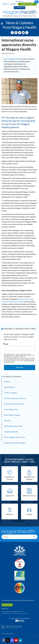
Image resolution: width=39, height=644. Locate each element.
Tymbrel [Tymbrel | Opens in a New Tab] (12, 634)
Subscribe (19, 367)
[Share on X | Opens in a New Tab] (27, 33)
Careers (13, 4)
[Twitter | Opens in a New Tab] (8, 640)
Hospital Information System (14, 404)
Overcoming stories (11, 409)
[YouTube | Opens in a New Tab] (16, 640)
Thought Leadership (11, 432)
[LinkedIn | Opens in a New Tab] (20, 640)
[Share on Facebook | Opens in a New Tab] (12, 33)
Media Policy (16, 600)
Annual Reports (9, 387)
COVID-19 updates (11, 393)
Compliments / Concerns (10, 478)
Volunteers (10, 514)
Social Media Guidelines (28, 600)
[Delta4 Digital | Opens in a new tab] (12, 627)
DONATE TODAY (27, 4)
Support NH (10, 496)
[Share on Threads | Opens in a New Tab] (16, 33)
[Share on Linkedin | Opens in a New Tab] (20, 33)
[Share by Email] (23, 33)
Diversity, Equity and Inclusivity (15, 398)
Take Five (7, 421)
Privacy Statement (7, 600)
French (5, 4)
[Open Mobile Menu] (37, 2)
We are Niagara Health (12, 59)
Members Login (7, 605)
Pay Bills (20, 1)
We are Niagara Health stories (15, 437)
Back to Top (5, 609)
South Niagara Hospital (12, 415)
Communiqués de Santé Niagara (15, 443)
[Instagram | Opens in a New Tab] (12, 640)
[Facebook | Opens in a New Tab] (4, 640)
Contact (20, 8)
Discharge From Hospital (29, 478)
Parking (29, 514)
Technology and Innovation (13, 426)
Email (6, 344)
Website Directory (29, 496)
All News (7, 382)
